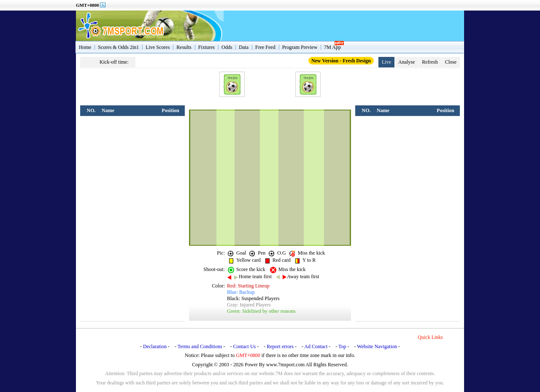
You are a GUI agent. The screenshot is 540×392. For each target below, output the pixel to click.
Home (85, 47)
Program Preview (300, 47)
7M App (332, 47)
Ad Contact (316, 346)
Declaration (155, 346)
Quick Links (430, 337)
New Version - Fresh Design (341, 61)
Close (451, 62)
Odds (227, 47)
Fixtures (207, 47)
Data (244, 47)
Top (342, 346)
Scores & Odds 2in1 (118, 47)
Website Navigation (377, 346)
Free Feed (265, 47)
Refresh (430, 62)
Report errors (280, 346)
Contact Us (245, 346)
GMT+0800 (88, 5)
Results (184, 47)
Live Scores (158, 47)
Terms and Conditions (200, 346)
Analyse (406, 62)
